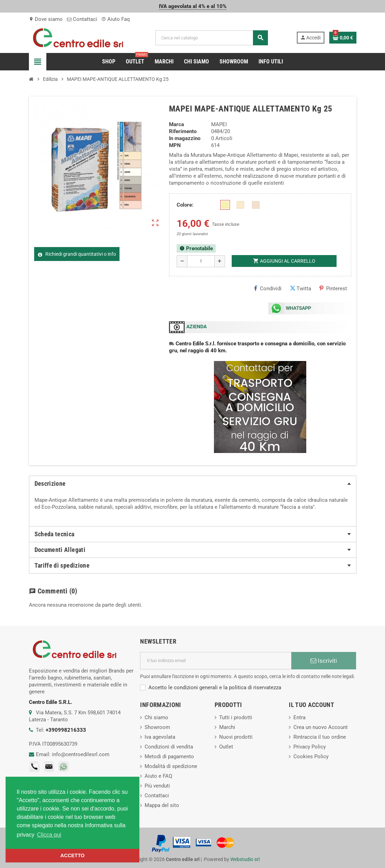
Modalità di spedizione (171, 766)
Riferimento (183, 131)
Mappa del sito (162, 805)
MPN (175, 145)
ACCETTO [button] (72, 855)
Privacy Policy (310, 747)
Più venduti (157, 786)
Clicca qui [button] (49, 835)
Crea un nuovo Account (321, 727)
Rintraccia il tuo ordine (320, 737)
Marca (176, 124)
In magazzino (185, 138)
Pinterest (333, 289)
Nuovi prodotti (236, 737)
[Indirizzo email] (216, 661)
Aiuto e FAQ (158, 776)
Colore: (185, 205)
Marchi (227, 727)
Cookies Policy (311, 756)
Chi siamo (156, 717)
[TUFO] (240, 205)
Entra (299, 717)
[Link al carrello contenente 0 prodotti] (343, 38)
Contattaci (82, 19)
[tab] (193, 484)
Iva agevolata (160, 737)
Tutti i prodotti (236, 717)
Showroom (157, 727)
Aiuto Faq (116, 19)
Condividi (268, 289)
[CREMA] (256, 205)
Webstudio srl (245, 859)
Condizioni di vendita (169, 747)
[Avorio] (225, 205)
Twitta (301, 289)
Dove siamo (46, 19)
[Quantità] (201, 261)
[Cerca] (212, 38)
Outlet (226, 747)
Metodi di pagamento (169, 756)
